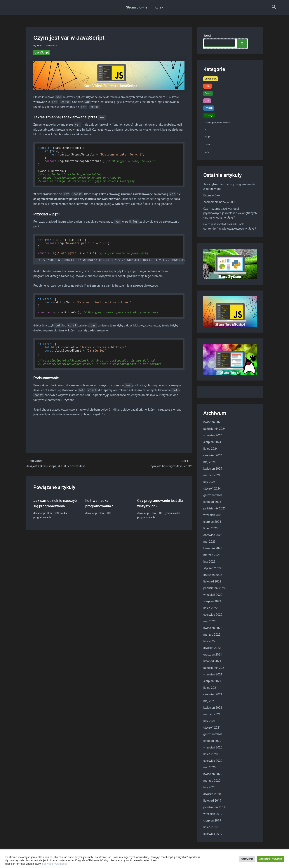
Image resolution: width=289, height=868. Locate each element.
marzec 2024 (212, 475)
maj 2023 (209, 542)
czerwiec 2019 (213, 834)
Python (168, 513)
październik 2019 (214, 807)
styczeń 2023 (212, 568)
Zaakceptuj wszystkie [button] (271, 859)
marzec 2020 (212, 781)
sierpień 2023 (212, 522)
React (208, 93)
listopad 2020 (212, 741)
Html (50, 513)
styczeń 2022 (212, 648)
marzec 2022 (212, 635)
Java (207, 144)
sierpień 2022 (212, 601)
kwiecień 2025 (213, 422)
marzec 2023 (212, 555)
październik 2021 (214, 668)
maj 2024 (209, 462)
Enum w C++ (211, 195)
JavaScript (42, 52)
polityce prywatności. (55, 864)
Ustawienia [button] (247, 859)
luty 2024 (209, 482)
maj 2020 (209, 767)
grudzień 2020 (213, 734)
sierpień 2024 (212, 442)
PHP (207, 137)
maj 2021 (209, 701)
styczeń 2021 (212, 728)
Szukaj (207, 36)
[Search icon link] (274, 7)
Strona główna (137, 7)
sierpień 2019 (212, 821)
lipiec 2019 (210, 827)
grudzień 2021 (213, 655)
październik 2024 (214, 429)
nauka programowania (217, 122)
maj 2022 (209, 621)
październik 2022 (214, 588)
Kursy (158, 7)
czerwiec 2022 (213, 615)
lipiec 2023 (210, 528)
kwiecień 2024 (213, 469)
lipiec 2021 (210, 688)
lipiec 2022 (210, 608)
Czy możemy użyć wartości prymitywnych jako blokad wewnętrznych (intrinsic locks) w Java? (230, 213)
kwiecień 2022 (213, 628)
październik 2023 (214, 508)
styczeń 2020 (212, 794)
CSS (56, 513)
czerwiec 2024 (213, 455)
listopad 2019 (212, 801)
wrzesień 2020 (213, 747)
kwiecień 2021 (213, 708)
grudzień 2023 (213, 495)
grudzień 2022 (213, 575)
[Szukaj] (242, 44)
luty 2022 (209, 641)
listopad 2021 (212, 661)
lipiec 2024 (210, 449)
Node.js (209, 115)
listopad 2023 (212, 502)
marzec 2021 (212, 714)
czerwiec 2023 (213, 535)
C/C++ (208, 152)
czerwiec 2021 (213, 694)
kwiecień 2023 (213, 548)
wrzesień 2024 (213, 435)
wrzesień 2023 (213, 515)
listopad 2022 (212, 581)
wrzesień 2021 (213, 674)
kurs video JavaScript (130, 410)
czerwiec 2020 (213, 761)
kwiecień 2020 (213, 774)
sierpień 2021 (212, 681)
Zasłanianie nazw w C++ (219, 202)
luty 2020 (209, 787)
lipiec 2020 (210, 754)
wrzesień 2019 (213, 814)
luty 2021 (209, 721)
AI (206, 130)
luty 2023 (209, 562)
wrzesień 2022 (213, 595)
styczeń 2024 (212, 489)
